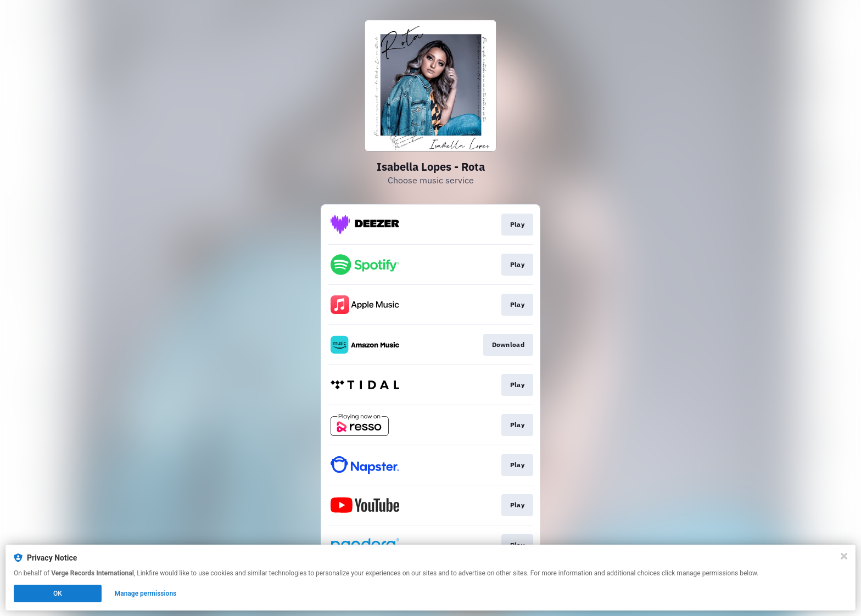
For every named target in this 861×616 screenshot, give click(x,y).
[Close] (844, 556)
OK (58, 593)
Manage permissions (146, 593)
